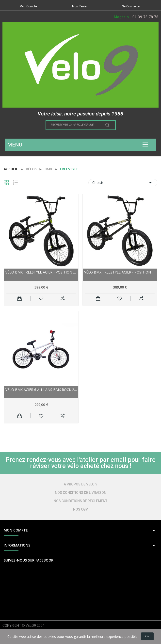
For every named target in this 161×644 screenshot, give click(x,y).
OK (147, 636)
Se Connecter (131, 6)
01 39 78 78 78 (145, 17)
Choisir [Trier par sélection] (123, 183)
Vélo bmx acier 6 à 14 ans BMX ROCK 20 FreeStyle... (41, 390)
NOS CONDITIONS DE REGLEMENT (80, 501)
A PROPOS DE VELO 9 (80, 484)
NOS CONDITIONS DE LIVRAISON (81, 493)
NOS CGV (80, 509)
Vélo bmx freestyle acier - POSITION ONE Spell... (41, 272)
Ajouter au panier (20, 298)
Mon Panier (80, 6)
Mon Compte (28, 6)
